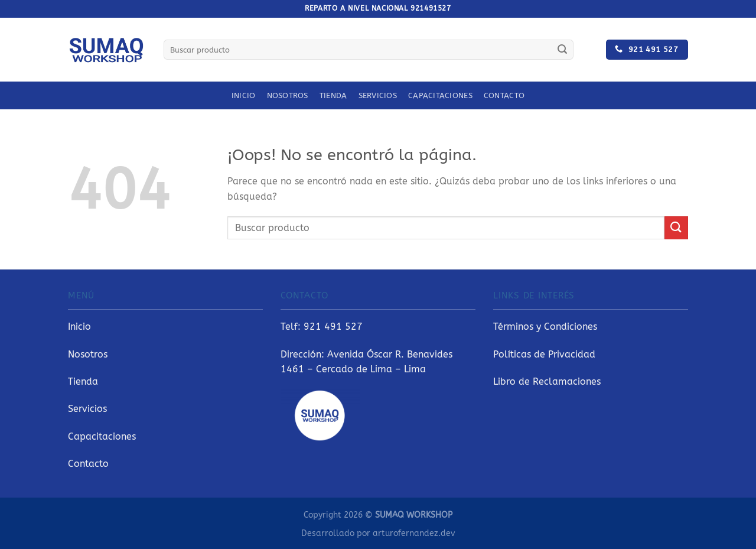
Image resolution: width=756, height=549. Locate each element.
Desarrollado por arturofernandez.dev (378, 533)
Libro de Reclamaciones (547, 381)
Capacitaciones (440, 95)
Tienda (333, 95)
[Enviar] (562, 50)
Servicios (378, 95)
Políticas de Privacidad (544, 354)
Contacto (504, 95)
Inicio (244, 95)
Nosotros (288, 95)
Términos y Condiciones (545, 327)
